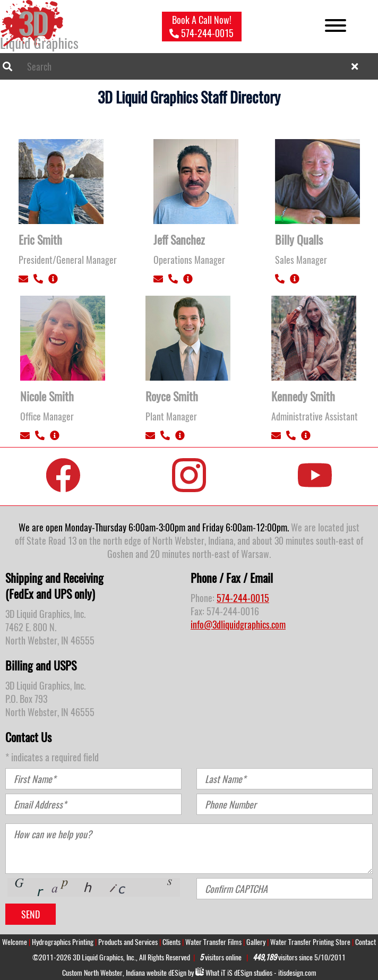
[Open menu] (336, 27)
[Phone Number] (285, 804)
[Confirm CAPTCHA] (285, 889)
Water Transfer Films (213, 942)
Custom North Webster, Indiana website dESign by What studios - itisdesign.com (189, 973)
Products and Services (128, 942)
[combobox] (189, 66)
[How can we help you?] (189, 849)
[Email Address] (93, 804)
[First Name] (93, 779)
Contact (366, 942)
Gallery (256, 942)
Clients (171, 942)
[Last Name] (285, 779)
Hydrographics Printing (63, 942)
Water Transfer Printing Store (310, 942)
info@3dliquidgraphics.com (238, 625)
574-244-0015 (243, 598)
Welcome (15, 942)
